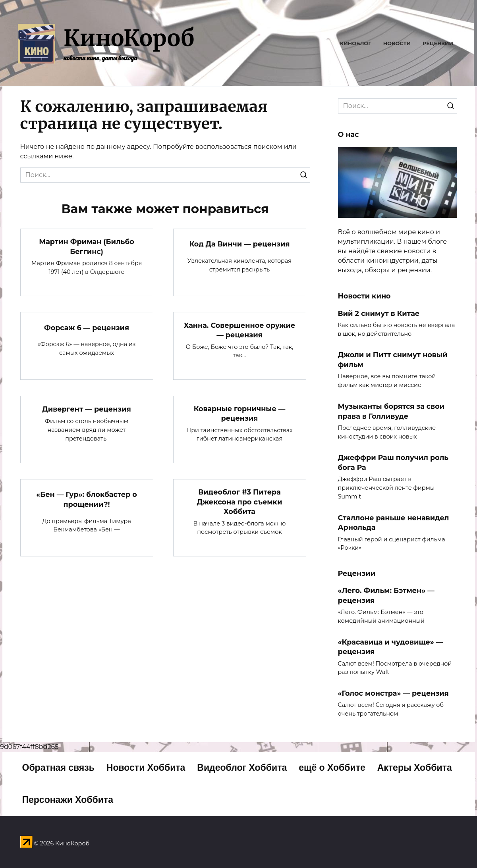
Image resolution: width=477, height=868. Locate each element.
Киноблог (356, 43)
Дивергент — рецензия (87, 409)
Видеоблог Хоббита (242, 768)
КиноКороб (129, 38)
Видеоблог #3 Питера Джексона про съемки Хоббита (240, 502)
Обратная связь (58, 768)
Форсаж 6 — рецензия (87, 327)
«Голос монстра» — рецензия (393, 693)
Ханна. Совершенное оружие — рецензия (239, 330)
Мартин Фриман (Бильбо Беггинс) (87, 246)
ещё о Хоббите (332, 768)
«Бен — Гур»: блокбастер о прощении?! (87, 499)
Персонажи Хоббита (68, 800)
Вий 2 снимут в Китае (379, 313)
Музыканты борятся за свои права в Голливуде (391, 411)
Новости (397, 43)
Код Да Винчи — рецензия (239, 244)
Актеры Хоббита (415, 768)
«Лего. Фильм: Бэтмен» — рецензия (386, 595)
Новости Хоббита (146, 768)
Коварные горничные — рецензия (240, 414)
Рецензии (438, 43)
